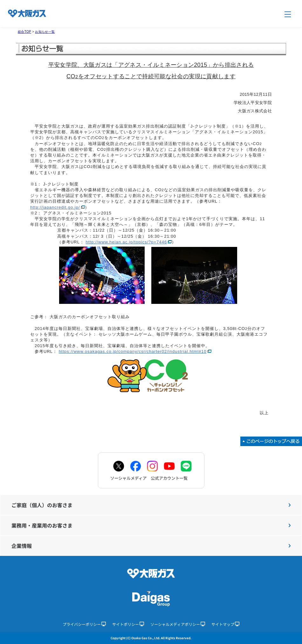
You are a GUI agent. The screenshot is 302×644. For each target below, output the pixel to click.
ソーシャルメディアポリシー (178, 624)
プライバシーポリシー (84, 624)
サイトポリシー (128, 624)
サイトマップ (225, 624)
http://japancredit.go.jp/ (55, 207)
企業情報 (151, 546)
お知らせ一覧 (45, 32)
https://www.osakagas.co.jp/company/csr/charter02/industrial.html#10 (133, 351)
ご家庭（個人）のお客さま (151, 505)
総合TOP (24, 32)
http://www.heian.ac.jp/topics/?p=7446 (127, 242)
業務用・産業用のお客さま (151, 525)
